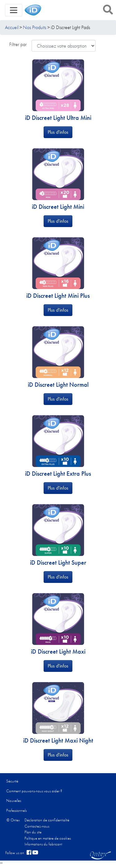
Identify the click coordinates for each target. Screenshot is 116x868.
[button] (108, 10)
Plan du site (33, 832)
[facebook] (29, 853)
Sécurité (12, 781)
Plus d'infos (58, 132)
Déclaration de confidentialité (47, 820)
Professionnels (16, 810)
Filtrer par (18, 44)
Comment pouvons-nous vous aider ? (34, 791)
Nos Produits (34, 27)
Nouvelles (14, 801)
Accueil (12, 27)
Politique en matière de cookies (48, 838)
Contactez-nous (37, 826)
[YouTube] (35, 853)
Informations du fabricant (43, 844)
